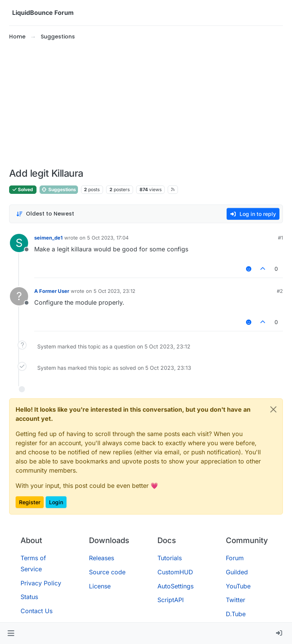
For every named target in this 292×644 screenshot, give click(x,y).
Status (29, 597)
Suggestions (59, 189)
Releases (102, 558)
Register (30, 502)
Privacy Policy (41, 583)
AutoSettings (175, 586)
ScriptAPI (171, 600)
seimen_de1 (48, 238)
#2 (280, 291)
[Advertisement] (146, 104)
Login (56, 502)
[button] (11, 633)
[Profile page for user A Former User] (19, 296)
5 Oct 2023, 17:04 (108, 238)
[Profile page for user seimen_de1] (19, 243)
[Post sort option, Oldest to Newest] (45, 214)
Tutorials (170, 558)
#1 (280, 238)
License (100, 586)
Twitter (236, 600)
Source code (107, 572)
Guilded (237, 572)
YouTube (238, 586)
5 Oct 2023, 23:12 (114, 291)
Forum (235, 558)
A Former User (52, 291)
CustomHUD (175, 572)
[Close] (273, 409)
